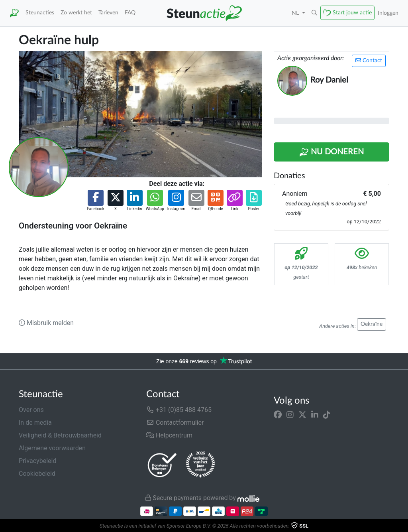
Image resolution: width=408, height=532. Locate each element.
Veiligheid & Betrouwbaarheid (60, 435)
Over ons (31, 410)
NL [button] (296, 13)
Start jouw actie (352, 13)
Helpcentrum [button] (169, 435)
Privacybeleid (37, 461)
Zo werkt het (76, 13)
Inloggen (388, 13)
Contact (369, 60)
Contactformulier (175, 423)
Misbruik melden (46, 323)
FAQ (130, 13)
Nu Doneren (331, 152)
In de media (35, 423)
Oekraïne (372, 324)
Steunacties (40, 13)
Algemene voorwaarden (52, 448)
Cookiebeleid (37, 474)
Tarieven (108, 13)
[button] (314, 13)
